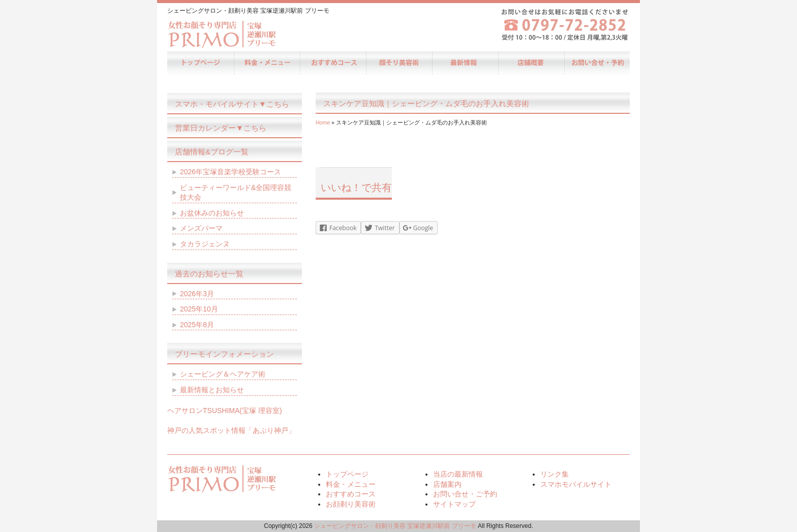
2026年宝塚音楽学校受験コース (231, 172)
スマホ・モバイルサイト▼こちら (232, 104)
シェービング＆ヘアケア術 (223, 374)
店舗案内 (531, 63)
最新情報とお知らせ (212, 390)
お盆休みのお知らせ (212, 213)
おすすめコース (332, 63)
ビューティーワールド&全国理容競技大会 (236, 193)
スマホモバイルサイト (576, 484)
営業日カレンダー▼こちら (221, 128)
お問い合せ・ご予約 (597, 63)
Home (323, 122)
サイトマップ (454, 504)
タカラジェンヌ (205, 244)
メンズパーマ (201, 228)
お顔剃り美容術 (398, 63)
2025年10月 (199, 309)
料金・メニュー (266, 63)
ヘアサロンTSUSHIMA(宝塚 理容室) (225, 411)
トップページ (200, 63)
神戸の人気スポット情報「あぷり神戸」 (231, 430)
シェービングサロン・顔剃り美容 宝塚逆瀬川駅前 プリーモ (395, 526)
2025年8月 (197, 325)
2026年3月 (197, 294)
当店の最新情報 (465, 63)
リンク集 (555, 474)
